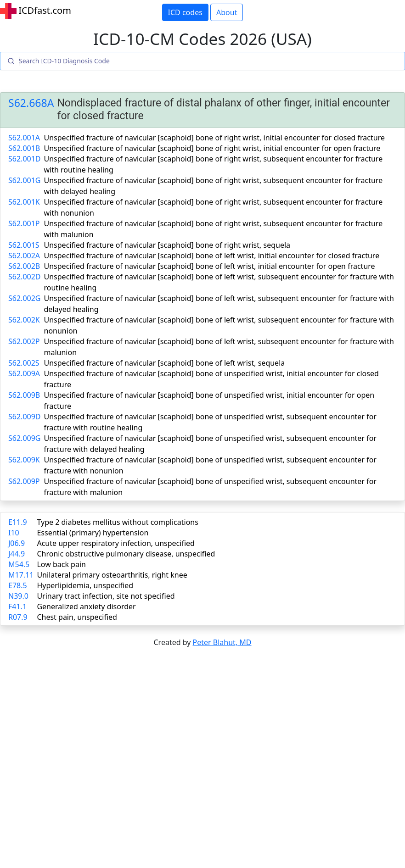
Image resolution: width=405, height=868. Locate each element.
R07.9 (18, 617)
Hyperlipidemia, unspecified (85, 585)
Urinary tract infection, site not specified (106, 596)
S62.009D (25, 417)
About (227, 12)
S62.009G (24, 438)
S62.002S (24, 363)
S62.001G (24, 180)
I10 (14, 533)
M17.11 (21, 575)
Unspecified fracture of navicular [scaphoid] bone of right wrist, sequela (167, 245)
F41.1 (17, 606)
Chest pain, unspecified (77, 617)
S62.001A (24, 138)
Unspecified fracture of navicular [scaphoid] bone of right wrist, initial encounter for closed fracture (214, 138)
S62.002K (24, 320)
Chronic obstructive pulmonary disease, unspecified (126, 554)
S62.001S (24, 245)
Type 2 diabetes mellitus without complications (117, 522)
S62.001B (24, 148)
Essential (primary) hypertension (93, 533)
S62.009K (24, 460)
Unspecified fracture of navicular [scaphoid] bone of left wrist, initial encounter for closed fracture (212, 256)
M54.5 (19, 564)
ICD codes (185, 12)
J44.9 (17, 554)
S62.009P (24, 481)
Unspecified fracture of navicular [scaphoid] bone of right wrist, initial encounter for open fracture (212, 148)
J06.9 (17, 543)
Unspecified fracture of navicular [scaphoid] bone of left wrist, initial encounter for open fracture (210, 266)
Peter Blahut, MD (222, 642)
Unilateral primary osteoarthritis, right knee (112, 575)
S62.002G (24, 298)
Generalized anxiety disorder (86, 606)
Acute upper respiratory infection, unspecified (115, 543)
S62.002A (24, 256)
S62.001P (24, 223)
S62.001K (24, 202)
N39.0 (18, 596)
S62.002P (24, 341)
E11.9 (18, 522)
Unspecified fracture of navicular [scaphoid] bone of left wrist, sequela (165, 363)
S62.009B (24, 395)
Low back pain (61, 564)
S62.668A (31, 103)
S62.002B (24, 266)
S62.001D (25, 159)
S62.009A (24, 373)
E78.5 (18, 585)
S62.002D (25, 277)
